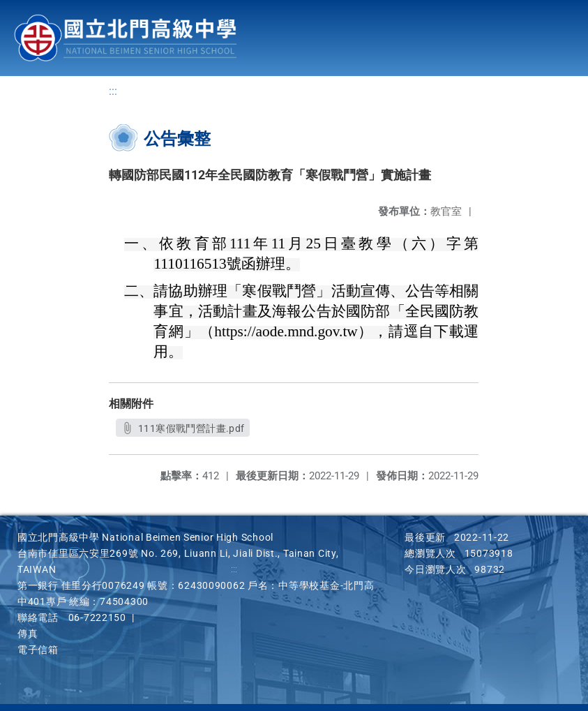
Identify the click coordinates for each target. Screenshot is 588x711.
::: (113, 91)
